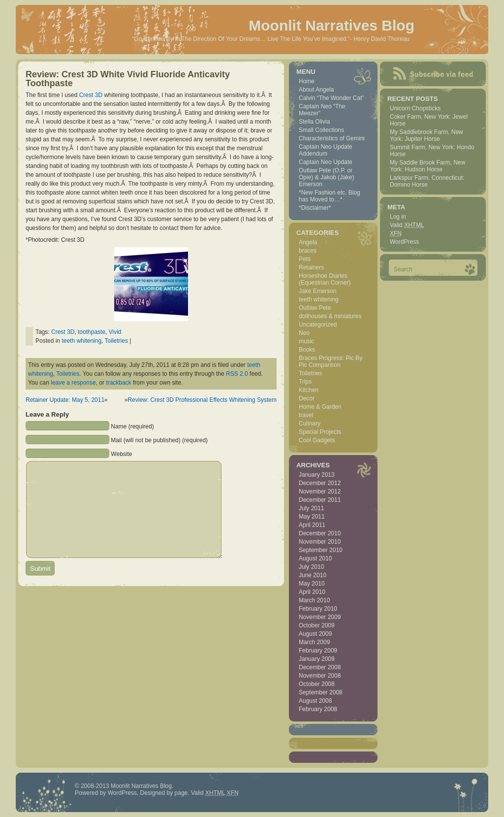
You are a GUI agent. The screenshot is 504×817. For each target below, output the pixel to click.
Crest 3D (91, 95)
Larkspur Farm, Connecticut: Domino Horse (427, 181)
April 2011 (312, 525)
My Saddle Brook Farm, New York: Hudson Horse (427, 166)
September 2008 (321, 692)
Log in (398, 217)
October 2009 (317, 625)
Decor (307, 398)
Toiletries (116, 341)
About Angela (316, 90)
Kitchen (309, 390)
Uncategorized (318, 325)
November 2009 (320, 617)
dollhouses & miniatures (330, 316)
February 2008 (318, 709)
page (181, 793)
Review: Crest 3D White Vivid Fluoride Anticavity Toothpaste (128, 79)
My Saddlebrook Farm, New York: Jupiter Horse (426, 135)
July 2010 (311, 567)
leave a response (73, 383)
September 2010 (321, 550)
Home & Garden (320, 407)
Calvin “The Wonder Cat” (331, 98)
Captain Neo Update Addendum (326, 150)
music (306, 341)
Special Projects (320, 432)
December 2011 (320, 500)
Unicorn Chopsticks (415, 108)
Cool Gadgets (317, 440)
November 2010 (320, 542)
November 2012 (320, 491)
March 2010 (314, 600)
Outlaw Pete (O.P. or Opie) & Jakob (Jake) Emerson (327, 177)
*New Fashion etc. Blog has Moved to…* (330, 196)
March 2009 (314, 642)
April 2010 (312, 592)
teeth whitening (81, 341)
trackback (118, 383)
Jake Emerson (318, 291)
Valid (407, 225)
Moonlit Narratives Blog (331, 25)
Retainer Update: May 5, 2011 (65, 400)
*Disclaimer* (315, 208)
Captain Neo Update (326, 162)
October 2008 (317, 684)
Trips (305, 382)
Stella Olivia (314, 122)
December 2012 (320, 483)
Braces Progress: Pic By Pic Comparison (331, 361)
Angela (308, 242)
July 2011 (311, 508)
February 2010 (318, 609)
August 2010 (315, 558)
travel (306, 415)
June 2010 (313, 575)
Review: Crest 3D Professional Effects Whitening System (202, 400)
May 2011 (312, 517)
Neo (304, 333)
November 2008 (320, 676)
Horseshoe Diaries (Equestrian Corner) (325, 279)
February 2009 (318, 651)
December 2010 (320, 533)
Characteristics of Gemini (332, 138)
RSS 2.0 (237, 374)
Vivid (115, 332)
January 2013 (317, 475)
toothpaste (92, 332)
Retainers (311, 267)
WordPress (404, 242)
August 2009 (315, 634)
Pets (305, 259)
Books (307, 350)
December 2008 (320, 667)
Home (307, 81)
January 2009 (317, 659)
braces (308, 251)
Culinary (310, 424)
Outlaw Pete (315, 308)
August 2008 (315, 701)
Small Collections (321, 130)
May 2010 (312, 584)
